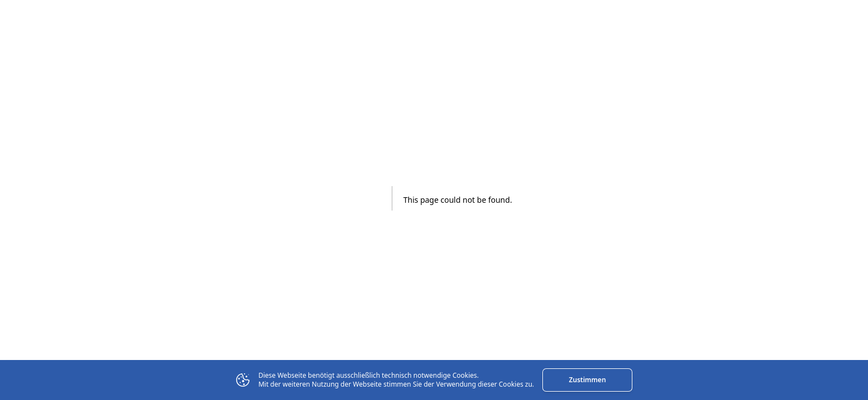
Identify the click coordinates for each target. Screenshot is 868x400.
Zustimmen (587, 380)
